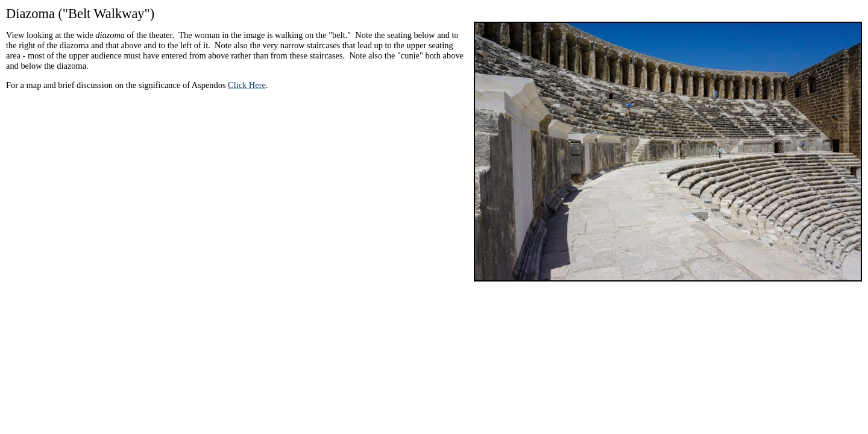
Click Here (247, 85)
